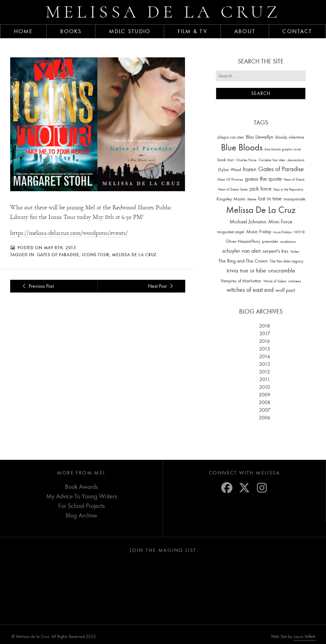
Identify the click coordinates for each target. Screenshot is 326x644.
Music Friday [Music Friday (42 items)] (259, 232)
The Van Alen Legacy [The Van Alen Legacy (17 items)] (287, 261)
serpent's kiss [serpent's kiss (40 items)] (276, 251)
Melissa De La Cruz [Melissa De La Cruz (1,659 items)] (261, 210)
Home (23, 31)
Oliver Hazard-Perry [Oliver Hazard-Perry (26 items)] (243, 241)
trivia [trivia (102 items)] (232, 271)
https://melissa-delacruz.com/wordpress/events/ (69, 233)
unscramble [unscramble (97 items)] (282, 271)
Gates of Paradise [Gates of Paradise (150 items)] (281, 169)
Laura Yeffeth (305, 637)
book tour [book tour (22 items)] (226, 160)
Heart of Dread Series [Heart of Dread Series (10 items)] (233, 189)
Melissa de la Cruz (163, 12)
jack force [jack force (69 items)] (261, 189)
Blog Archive (81, 515)
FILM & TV (192, 31)
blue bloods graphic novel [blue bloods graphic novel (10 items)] (283, 149)
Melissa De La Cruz (134, 255)
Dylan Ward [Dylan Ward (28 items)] (230, 170)
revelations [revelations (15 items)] (288, 242)
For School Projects (81, 506)
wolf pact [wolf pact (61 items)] (285, 290)
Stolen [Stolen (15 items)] (295, 251)
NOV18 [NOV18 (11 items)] (299, 232)
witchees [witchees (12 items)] (294, 281)
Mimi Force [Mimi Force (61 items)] (280, 221)
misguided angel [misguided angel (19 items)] (231, 232)
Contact (297, 31)
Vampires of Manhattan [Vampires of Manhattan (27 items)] (241, 281)
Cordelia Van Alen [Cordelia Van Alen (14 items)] (272, 160)
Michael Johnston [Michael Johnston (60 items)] (248, 221)
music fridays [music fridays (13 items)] (283, 232)
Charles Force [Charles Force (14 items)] (246, 160)
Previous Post (37, 286)
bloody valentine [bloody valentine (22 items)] (290, 137)
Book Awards (81, 487)
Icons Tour (96, 255)
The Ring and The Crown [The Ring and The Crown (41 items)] (243, 261)
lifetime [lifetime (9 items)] (252, 199)
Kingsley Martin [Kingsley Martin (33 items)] (231, 199)
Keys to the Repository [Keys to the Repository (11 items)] (288, 189)
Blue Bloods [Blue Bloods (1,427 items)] (242, 147)
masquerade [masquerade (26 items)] (294, 199)
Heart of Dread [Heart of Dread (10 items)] (294, 180)
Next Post (161, 286)
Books (71, 31)
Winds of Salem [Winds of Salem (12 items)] (275, 281)
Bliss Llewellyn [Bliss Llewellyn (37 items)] (260, 137)
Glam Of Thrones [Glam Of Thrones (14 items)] (230, 179)
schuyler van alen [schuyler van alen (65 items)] (241, 251)
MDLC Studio (130, 31)
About (245, 31)
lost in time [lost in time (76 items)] (270, 199)
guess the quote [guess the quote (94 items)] (263, 179)
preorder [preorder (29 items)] (270, 241)
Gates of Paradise (58, 255)
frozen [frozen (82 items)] (250, 169)
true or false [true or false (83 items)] (253, 271)
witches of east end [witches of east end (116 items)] (250, 290)
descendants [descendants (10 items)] (296, 160)
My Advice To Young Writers (81, 496)
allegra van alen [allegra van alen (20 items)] (230, 137)
